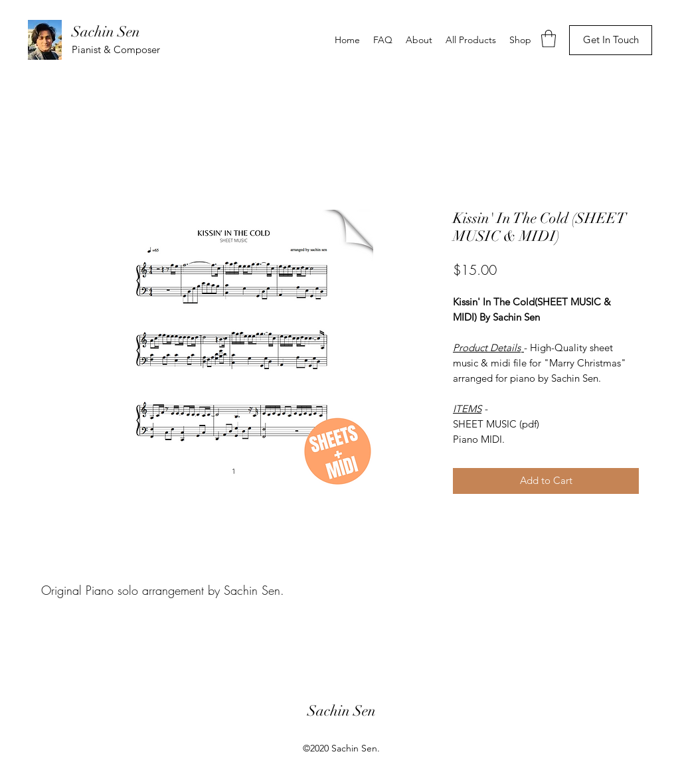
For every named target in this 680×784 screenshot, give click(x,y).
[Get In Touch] (611, 40)
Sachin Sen (106, 32)
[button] (549, 39)
